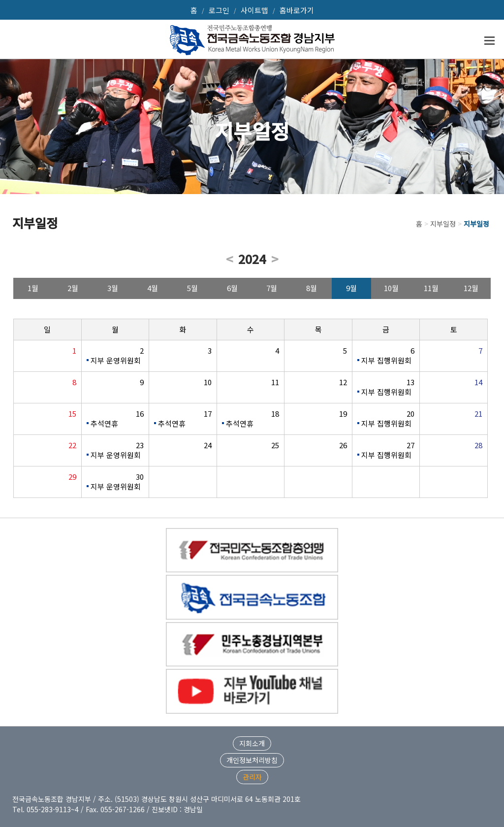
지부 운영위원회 (116, 360)
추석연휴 (104, 423)
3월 (113, 288)
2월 (73, 288)
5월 (192, 288)
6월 (232, 288)
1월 (33, 288)
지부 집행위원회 (386, 360)
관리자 (252, 777)
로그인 (219, 10)
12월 (471, 288)
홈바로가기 (297, 10)
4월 (153, 288)
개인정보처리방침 (252, 760)
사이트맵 (254, 10)
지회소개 (252, 743)
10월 (391, 288)
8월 (312, 288)
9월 (351, 288)
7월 (272, 288)
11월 (431, 288)
